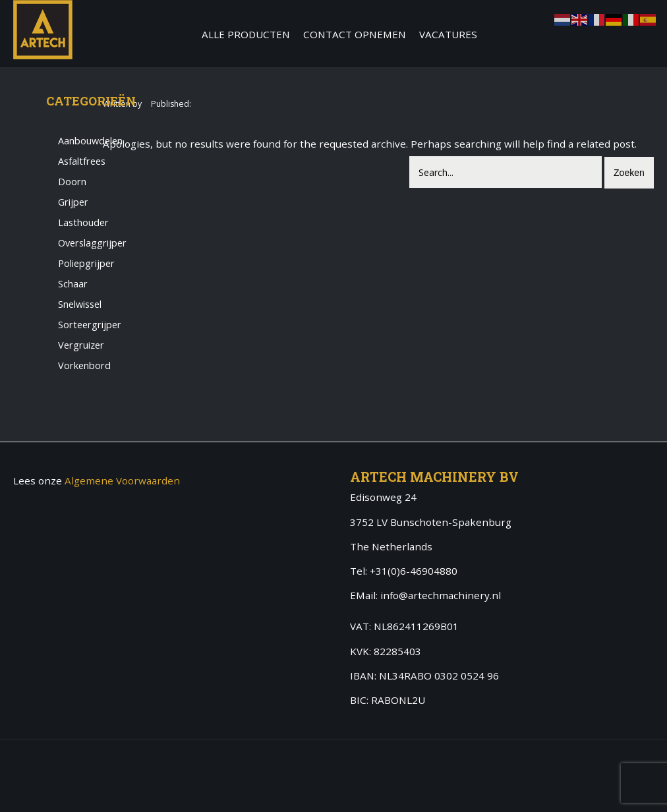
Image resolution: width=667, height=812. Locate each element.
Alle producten (246, 34)
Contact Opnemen (355, 34)
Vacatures (448, 34)
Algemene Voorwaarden (122, 480)
